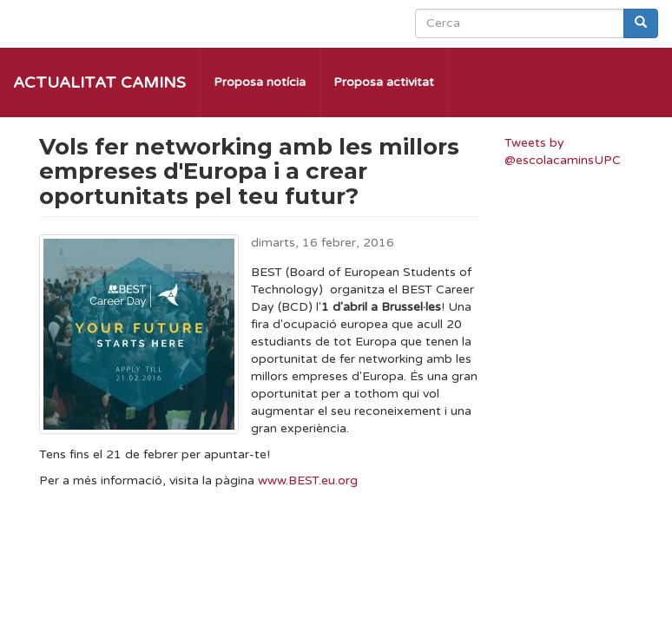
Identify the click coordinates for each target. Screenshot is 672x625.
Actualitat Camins (99, 82)
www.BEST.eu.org (308, 480)
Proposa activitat (384, 82)
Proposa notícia (260, 82)
